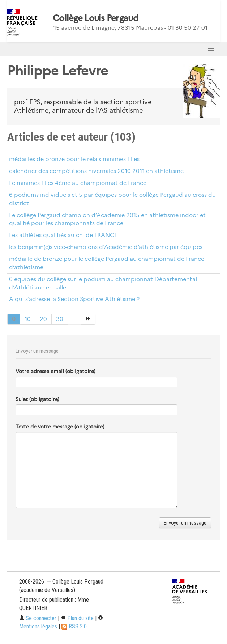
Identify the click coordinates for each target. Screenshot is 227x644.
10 (28, 319)
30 (60, 319)
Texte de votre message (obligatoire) (60, 427)
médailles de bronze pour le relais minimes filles (74, 159)
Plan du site (77, 618)
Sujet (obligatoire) (37, 399)
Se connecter (38, 618)
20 (43, 319)
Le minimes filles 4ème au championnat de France (78, 183)
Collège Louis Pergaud (96, 18)
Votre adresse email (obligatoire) (55, 371)
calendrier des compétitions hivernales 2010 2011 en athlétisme (96, 171)
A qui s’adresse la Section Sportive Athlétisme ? (74, 299)
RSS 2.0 (74, 626)
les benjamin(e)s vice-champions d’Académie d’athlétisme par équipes (106, 247)
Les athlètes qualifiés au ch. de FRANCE (63, 235)
